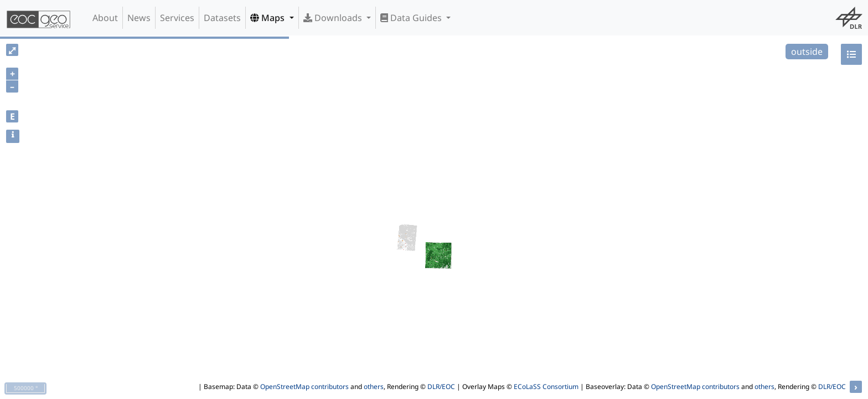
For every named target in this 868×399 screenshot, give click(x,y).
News (139, 18)
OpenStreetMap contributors (304, 387)
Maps (268, 18)
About (105, 18)
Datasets (222, 18)
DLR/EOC (441, 387)
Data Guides (412, 18)
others (374, 387)
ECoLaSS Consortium (546, 387)
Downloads (334, 18)
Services (177, 18)
